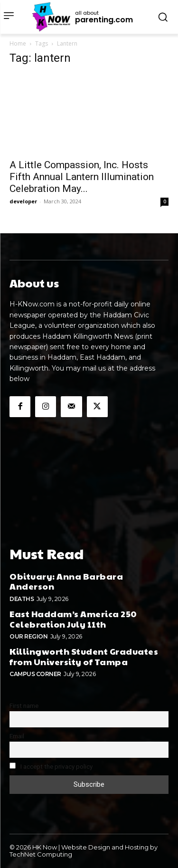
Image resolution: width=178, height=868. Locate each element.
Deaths (22, 599)
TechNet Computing (41, 854)
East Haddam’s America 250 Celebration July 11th (73, 619)
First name (24, 706)
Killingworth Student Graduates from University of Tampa (84, 656)
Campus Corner (35, 674)
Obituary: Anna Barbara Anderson (66, 581)
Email (17, 736)
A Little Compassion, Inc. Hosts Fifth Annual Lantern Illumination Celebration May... (82, 177)
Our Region (28, 636)
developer (23, 201)
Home (18, 43)
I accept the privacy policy (51, 766)
